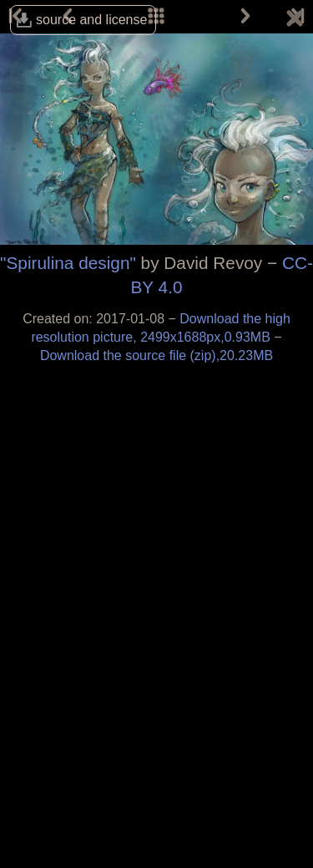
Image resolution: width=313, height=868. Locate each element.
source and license (91, 20)
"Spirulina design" (68, 263)
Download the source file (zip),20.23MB (156, 355)
